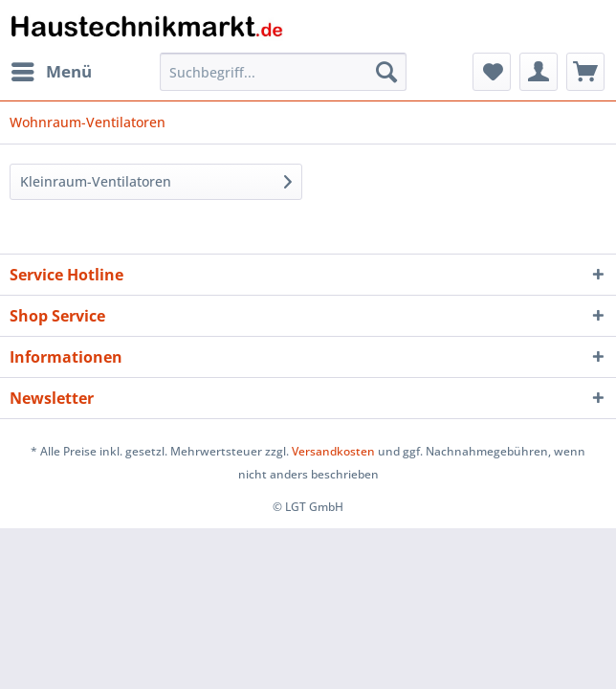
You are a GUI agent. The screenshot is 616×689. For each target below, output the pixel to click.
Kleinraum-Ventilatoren (96, 181)
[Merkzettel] (492, 72)
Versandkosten (333, 451)
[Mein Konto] (539, 72)
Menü (52, 69)
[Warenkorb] (585, 72)
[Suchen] (386, 72)
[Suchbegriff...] (283, 72)
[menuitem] (51, 72)
